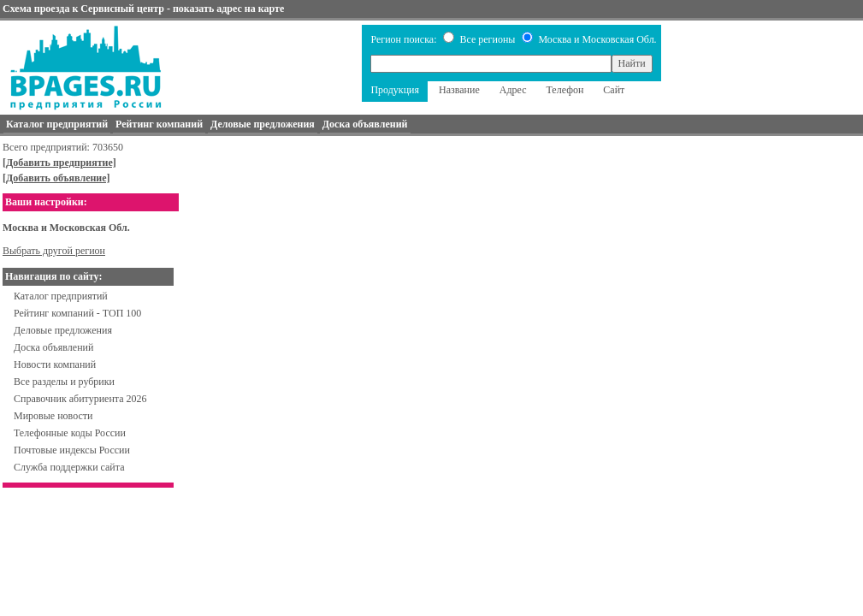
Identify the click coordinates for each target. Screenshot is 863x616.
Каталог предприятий (61, 296)
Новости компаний (55, 364)
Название (459, 90)
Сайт (614, 90)
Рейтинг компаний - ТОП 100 (77, 313)
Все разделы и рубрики (64, 382)
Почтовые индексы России (72, 450)
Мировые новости (53, 416)
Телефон (564, 90)
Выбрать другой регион (54, 251)
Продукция (395, 90)
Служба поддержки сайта (69, 467)
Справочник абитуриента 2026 (80, 399)
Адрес (513, 90)
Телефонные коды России (70, 433)
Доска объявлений (53, 347)
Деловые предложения (63, 330)
